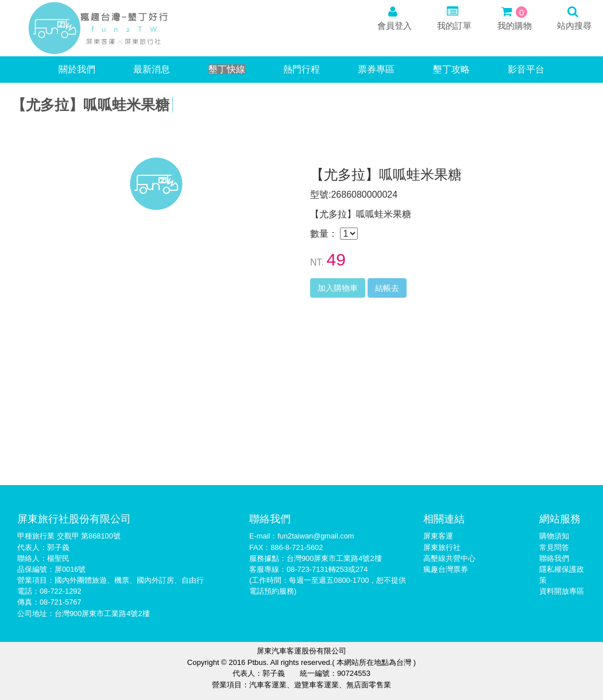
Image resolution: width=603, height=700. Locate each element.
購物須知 (554, 536)
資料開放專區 (562, 591)
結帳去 (387, 288)
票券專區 (376, 69)
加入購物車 (338, 288)
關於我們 (77, 69)
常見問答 (554, 547)
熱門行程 (301, 69)
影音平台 (526, 69)
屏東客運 (438, 536)
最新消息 (152, 69)
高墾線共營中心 (449, 558)
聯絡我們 (554, 558)
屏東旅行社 (442, 547)
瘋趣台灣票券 (446, 569)
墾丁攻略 (451, 69)
